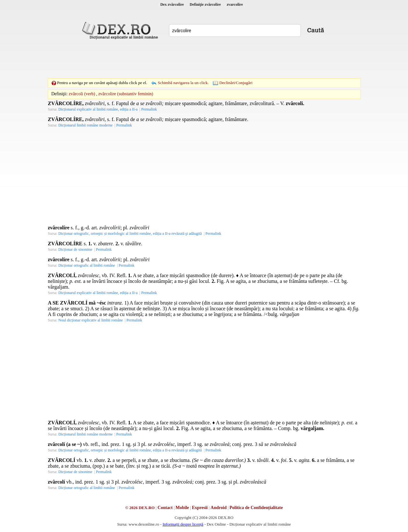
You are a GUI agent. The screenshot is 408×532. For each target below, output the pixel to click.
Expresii (200, 508)
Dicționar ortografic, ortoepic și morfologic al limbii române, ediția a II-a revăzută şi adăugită (130, 234)
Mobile (182, 508)
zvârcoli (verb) (82, 94)
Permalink (149, 109)
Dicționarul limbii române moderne (85, 125)
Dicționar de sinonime (75, 249)
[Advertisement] (204, 59)
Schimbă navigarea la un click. (183, 83)
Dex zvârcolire (172, 4)
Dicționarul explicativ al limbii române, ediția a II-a (98, 109)
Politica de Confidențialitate (256, 508)
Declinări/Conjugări (236, 83)
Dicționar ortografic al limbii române (87, 265)
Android (219, 508)
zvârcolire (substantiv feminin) (126, 94)
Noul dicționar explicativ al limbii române (91, 320)
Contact (165, 508)
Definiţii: (59, 94)
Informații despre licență (183, 524)
